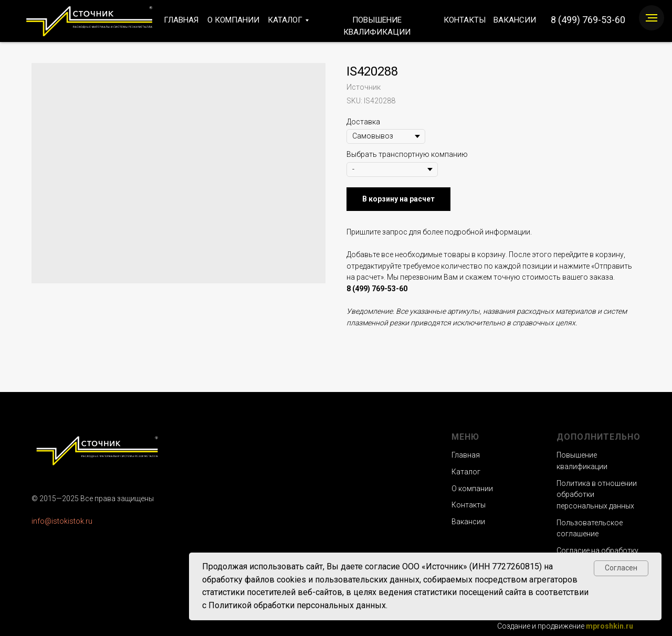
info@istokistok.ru (62, 521)
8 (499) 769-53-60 (588, 20)
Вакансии (468, 522)
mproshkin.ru (610, 626)
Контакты (469, 505)
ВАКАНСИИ (515, 20)
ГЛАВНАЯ (181, 20)
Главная (466, 455)
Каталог (466, 472)
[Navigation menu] (652, 18)
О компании (472, 489)
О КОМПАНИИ (233, 20)
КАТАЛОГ (285, 20)
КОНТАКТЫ (465, 20)
